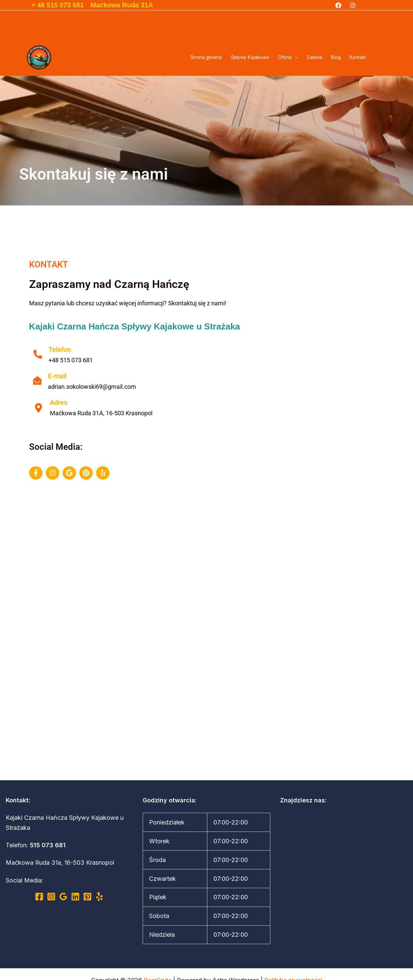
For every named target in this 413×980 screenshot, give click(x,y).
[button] (295, 57)
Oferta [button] (288, 57)
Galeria (314, 57)
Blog (336, 57)
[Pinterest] (87, 897)
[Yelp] (99, 897)
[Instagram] (353, 5)
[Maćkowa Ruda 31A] (207, 653)
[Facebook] (338, 5)
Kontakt (358, 57)
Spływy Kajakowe (250, 57)
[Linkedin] (75, 897)
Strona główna (206, 57)
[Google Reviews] (63, 897)
